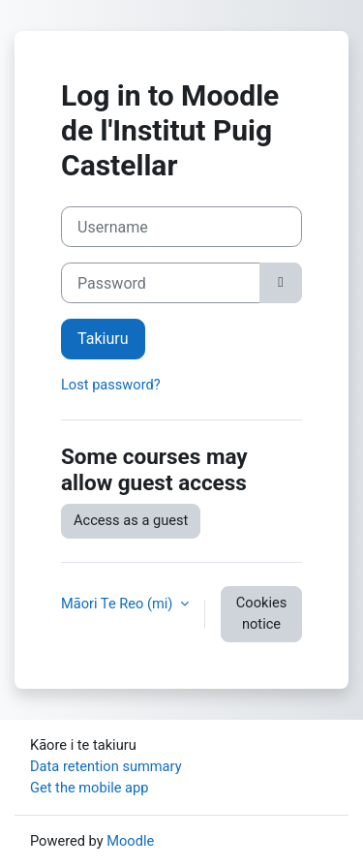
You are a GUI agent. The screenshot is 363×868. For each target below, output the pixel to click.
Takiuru (103, 339)
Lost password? (111, 385)
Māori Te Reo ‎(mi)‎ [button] (119, 604)
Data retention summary (106, 766)
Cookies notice (261, 613)
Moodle (130, 841)
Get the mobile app (89, 788)
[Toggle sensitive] (281, 283)
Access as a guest (131, 520)
